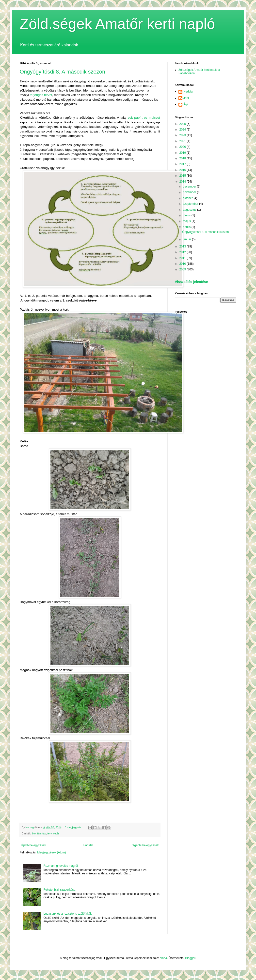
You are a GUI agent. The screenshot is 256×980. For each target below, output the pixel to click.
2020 (183, 147)
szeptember (191, 204)
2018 (183, 158)
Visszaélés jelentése (191, 282)
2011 (183, 258)
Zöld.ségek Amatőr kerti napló (117, 24)
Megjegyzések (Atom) (51, 852)
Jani (186, 98)
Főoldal (88, 845)
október (188, 198)
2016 (183, 170)
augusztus (190, 210)
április (187, 227)
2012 (183, 252)
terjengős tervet (41, 95)
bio (34, 833)
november (190, 192)
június (187, 215)
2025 (183, 124)
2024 (183, 130)
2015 (183, 176)
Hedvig (188, 92)
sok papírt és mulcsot (144, 118)
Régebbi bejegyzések (145, 845)
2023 (183, 135)
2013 (183, 246)
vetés (56, 833)
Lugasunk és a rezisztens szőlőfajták (68, 914)
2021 (183, 141)
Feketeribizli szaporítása (59, 890)
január (187, 239)
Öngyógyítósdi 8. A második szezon (62, 72)
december (190, 187)
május (187, 221)
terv (49, 833)
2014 (183, 182)
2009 (183, 269)
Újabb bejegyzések (33, 845)
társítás (41, 833)
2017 (183, 164)
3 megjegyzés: (74, 827)
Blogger (190, 958)
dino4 (163, 958)
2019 (183, 153)
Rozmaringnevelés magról (61, 866)
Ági (185, 104)
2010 (183, 264)
